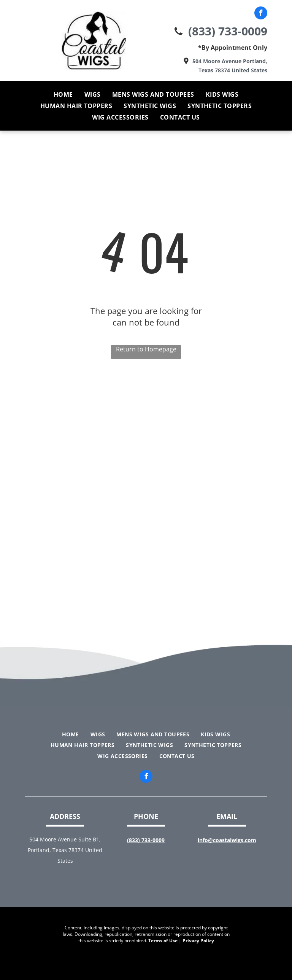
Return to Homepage (146, 349)
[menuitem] (63, 94)
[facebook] (261, 14)
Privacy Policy (198, 941)
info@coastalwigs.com (227, 840)
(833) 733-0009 (228, 31)
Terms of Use (163, 941)
